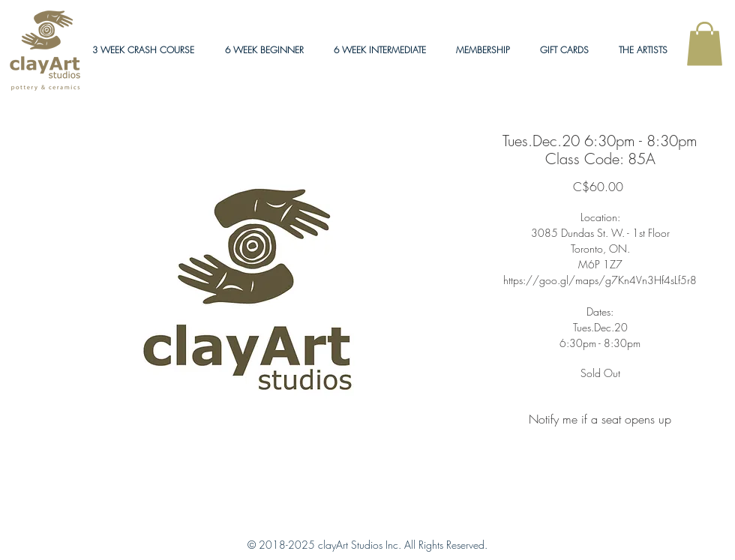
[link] (705, 44)
